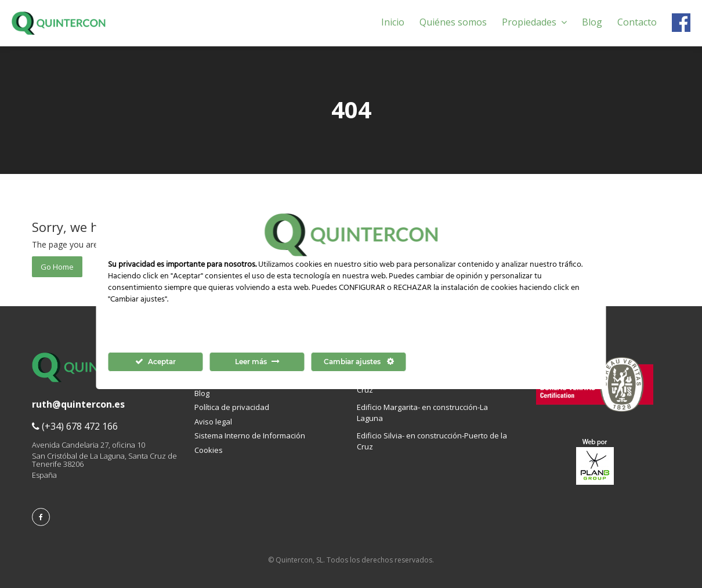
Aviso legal (213, 422)
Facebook (681, 23)
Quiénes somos (453, 22)
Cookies (209, 450)
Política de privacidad (232, 407)
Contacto (637, 22)
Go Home (57, 267)
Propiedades (534, 22)
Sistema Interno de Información (250, 435)
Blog (592, 22)
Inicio (393, 22)
